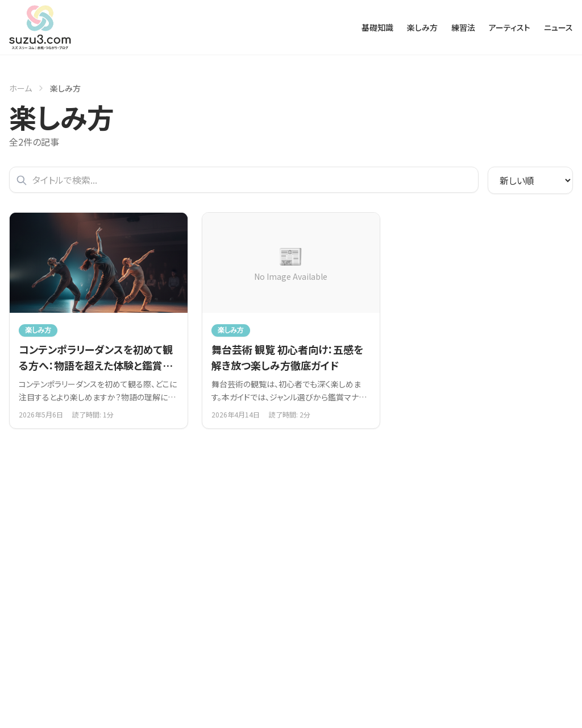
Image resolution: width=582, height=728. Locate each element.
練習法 (463, 27)
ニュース (558, 27)
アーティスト (510, 27)
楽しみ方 (422, 27)
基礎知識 (377, 27)
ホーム (20, 88)
